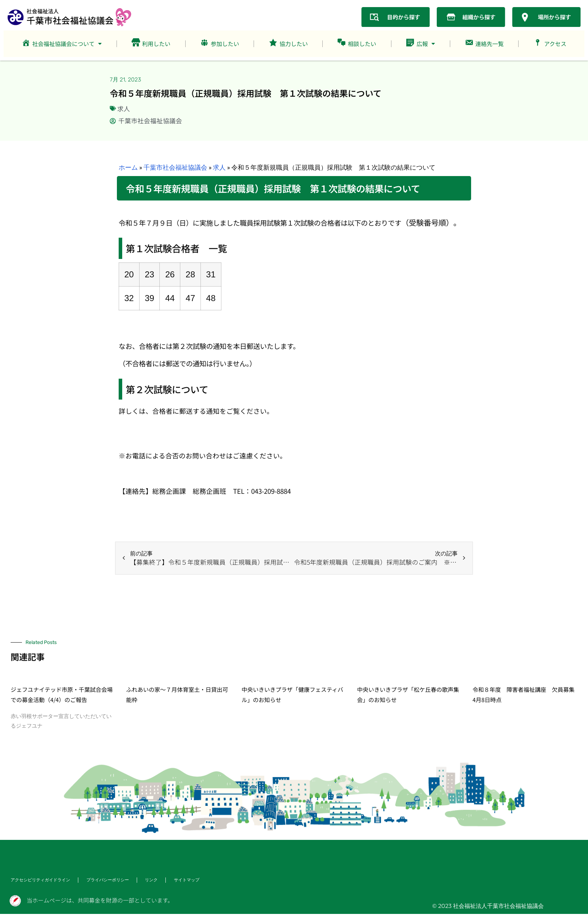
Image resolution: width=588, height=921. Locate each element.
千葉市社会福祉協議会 (175, 167)
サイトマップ (187, 880)
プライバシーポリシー (108, 880)
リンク (152, 880)
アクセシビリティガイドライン (40, 880)
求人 (124, 109)
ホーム (128, 167)
